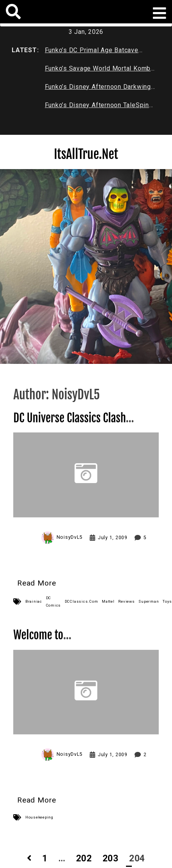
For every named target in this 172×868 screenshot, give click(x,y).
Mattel (108, 601)
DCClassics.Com (82, 601)
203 (111, 858)
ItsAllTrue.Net (86, 154)
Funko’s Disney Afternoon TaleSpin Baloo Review (97, 107)
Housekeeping (39, 817)
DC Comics (54, 602)
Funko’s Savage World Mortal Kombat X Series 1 (101, 70)
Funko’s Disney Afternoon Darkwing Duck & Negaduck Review (98, 88)
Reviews (126, 601)
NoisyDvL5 (70, 537)
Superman (149, 601)
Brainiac (34, 601)
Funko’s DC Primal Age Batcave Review (92, 52)
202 (84, 858)
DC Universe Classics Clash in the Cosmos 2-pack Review (76, 425)
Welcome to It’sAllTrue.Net (43, 642)
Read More (37, 583)
